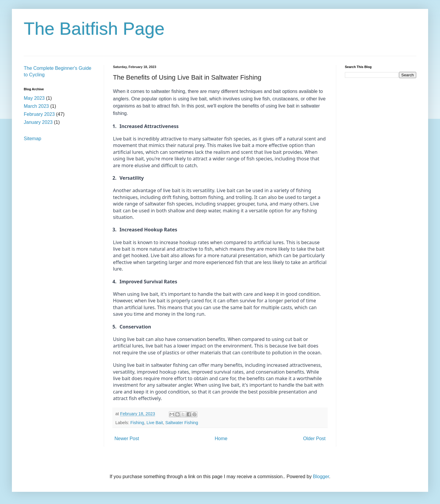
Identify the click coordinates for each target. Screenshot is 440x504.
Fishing (137, 423)
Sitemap (33, 139)
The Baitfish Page (94, 29)
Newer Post (127, 439)
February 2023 (39, 114)
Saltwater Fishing (182, 423)
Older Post (314, 439)
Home (221, 439)
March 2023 (36, 106)
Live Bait (155, 423)
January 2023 (38, 122)
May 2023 (34, 98)
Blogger (321, 477)
